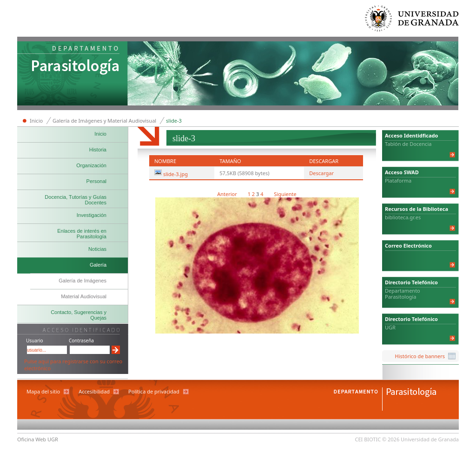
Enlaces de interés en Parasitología (82, 234)
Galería (98, 265)
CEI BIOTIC (368, 439)
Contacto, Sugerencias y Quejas (79, 315)
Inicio (36, 121)
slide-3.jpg (175, 174)
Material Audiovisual (84, 296)
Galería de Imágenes (83, 281)
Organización (91, 165)
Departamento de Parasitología (73, 74)
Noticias (97, 249)
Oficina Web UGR (38, 439)
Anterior (228, 194)
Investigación (92, 215)
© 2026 (391, 439)
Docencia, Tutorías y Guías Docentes (76, 200)
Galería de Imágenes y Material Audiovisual (104, 121)
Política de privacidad (154, 391)
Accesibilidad (94, 391)
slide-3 (174, 121)
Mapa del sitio (43, 391)
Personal (96, 181)
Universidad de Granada (412, 21)
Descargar (321, 173)
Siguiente (285, 194)
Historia (98, 150)
